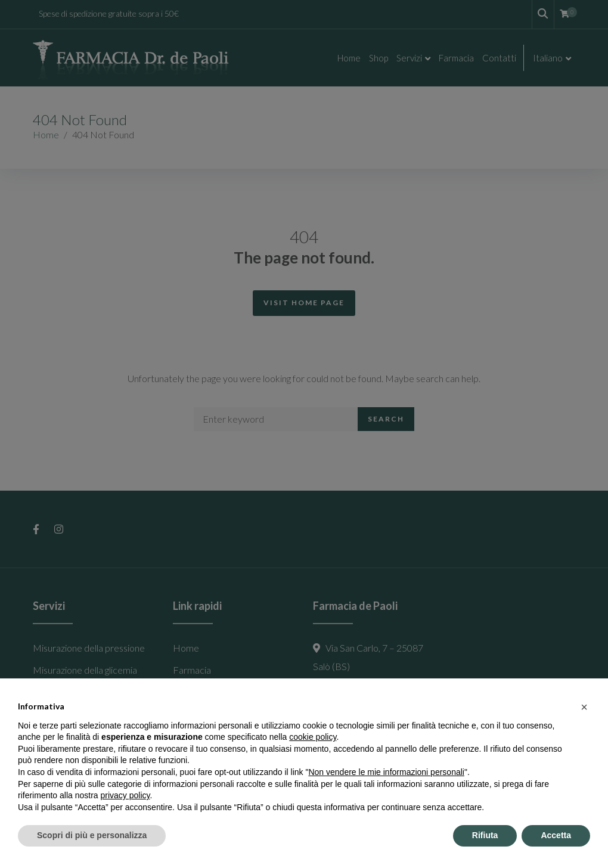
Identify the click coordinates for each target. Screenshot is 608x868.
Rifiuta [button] (485, 835)
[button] (584, 707)
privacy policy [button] (125, 795)
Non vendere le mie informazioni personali (386, 772)
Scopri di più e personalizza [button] (92, 835)
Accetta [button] (556, 835)
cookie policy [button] (313, 737)
